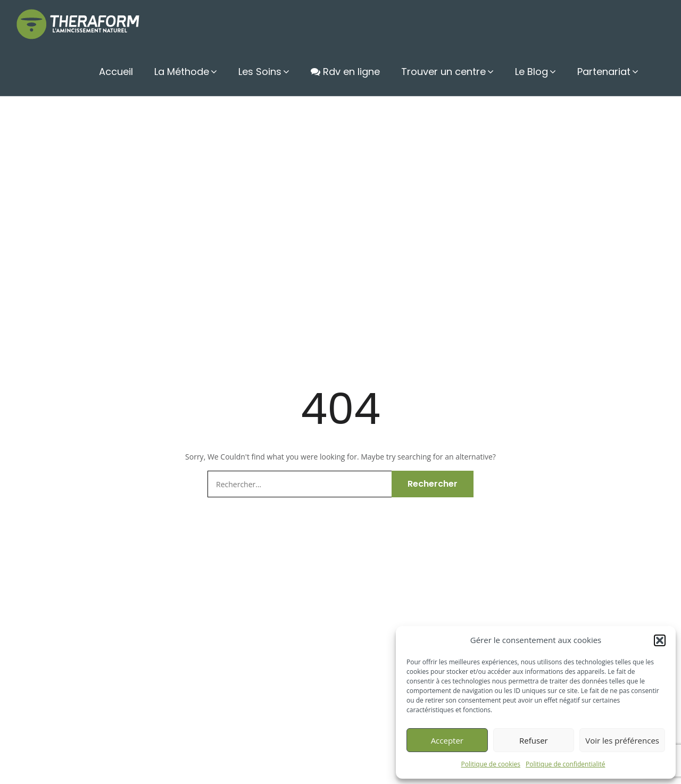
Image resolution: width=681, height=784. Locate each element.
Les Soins (260, 72)
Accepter (447, 740)
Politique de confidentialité (565, 764)
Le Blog (531, 72)
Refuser (534, 740)
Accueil (116, 72)
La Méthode (182, 72)
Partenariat (604, 72)
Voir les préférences (622, 740)
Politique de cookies (491, 764)
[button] (660, 640)
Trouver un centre (443, 72)
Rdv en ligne (345, 72)
